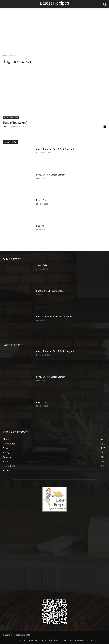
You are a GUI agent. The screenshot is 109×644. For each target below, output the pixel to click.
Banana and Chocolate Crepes (50, 291)
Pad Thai (40, 226)
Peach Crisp (42, 200)
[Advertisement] (54, 31)
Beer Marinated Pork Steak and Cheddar (55, 317)
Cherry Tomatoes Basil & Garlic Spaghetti (55, 149)
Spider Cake (42, 265)
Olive (5, 127)
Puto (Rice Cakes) (15, 123)
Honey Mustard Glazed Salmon (51, 175)
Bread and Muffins (11, 118)
